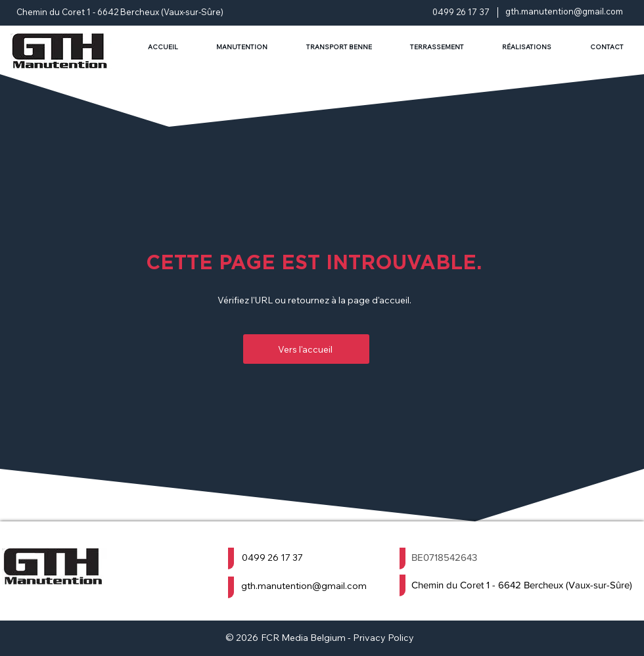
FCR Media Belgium (303, 638)
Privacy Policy (383, 638)
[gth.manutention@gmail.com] (311, 585)
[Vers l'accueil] (306, 349)
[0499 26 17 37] (307, 557)
